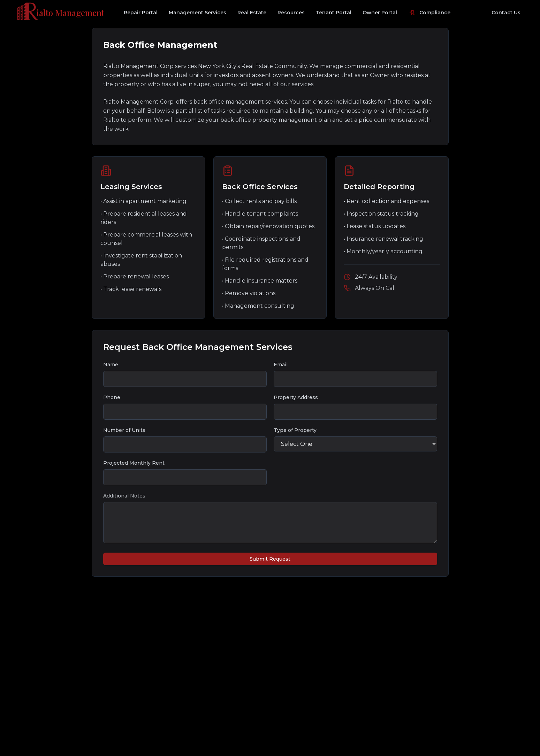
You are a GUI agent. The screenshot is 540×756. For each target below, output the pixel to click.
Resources (291, 13)
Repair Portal (141, 13)
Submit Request (270, 559)
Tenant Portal (334, 13)
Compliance (429, 13)
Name (111, 365)
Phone (112, 397)
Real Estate (252, 13)
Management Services (197, 13)
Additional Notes (124, 496)
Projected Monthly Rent (134, 463)
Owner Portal (380, 13)
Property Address (296, 397)
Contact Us (506, 13)
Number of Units (124, 430)
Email (281, 365)
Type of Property (295, 430)
